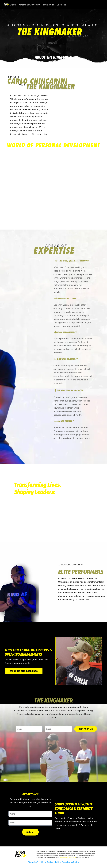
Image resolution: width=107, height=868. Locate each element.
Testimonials (48, 5)
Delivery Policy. (54, 862)
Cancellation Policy (70, 862)
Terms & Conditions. (38, 862)
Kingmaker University (29, 5)
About (13, 5)
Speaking (61, 5)
